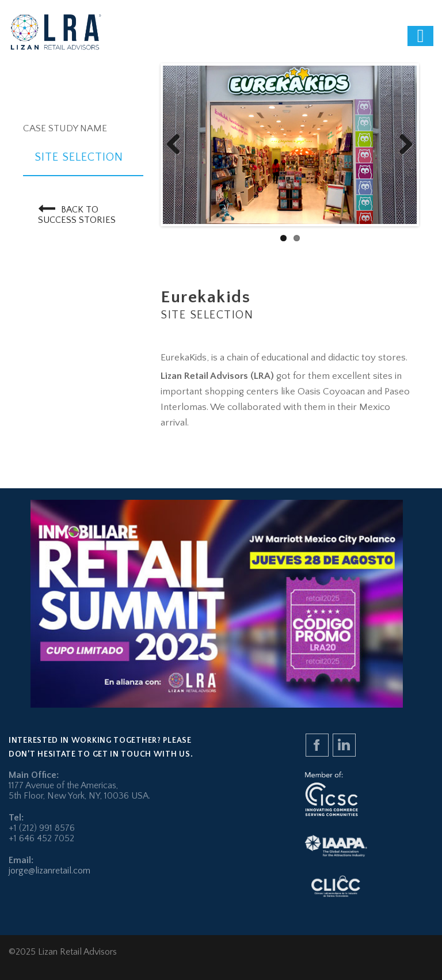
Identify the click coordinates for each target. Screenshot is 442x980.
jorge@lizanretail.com (49, 871)
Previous (178, 145)
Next (402, 145)
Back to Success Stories (77, 213)
